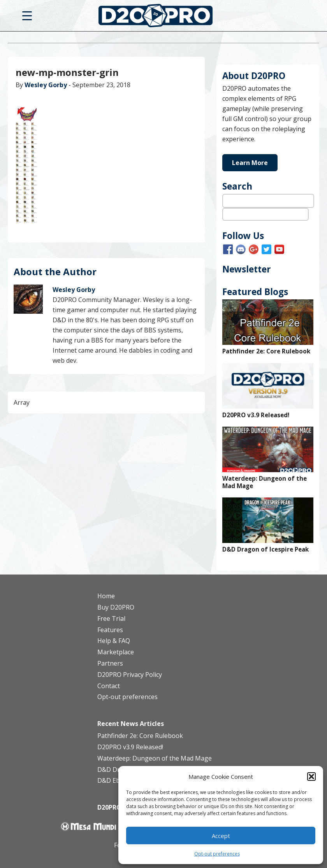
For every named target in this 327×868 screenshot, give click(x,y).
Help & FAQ (114, 641)
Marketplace (116, 652)
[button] (311, 777)
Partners (110, 663)
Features (110, 630)
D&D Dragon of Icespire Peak (265, 549)
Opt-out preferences (217, 854)
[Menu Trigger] (27, 15)
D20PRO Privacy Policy (130, 675)
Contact (109, 686)
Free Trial (111, 618)
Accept (221, 836)
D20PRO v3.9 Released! (256, 415)
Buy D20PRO (116, 607)
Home (106, 596)
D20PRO (164, 18)
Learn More (250, 163)
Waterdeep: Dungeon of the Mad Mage (265, 482)
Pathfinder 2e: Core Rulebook (266, 351)
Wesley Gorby (46, 85)
